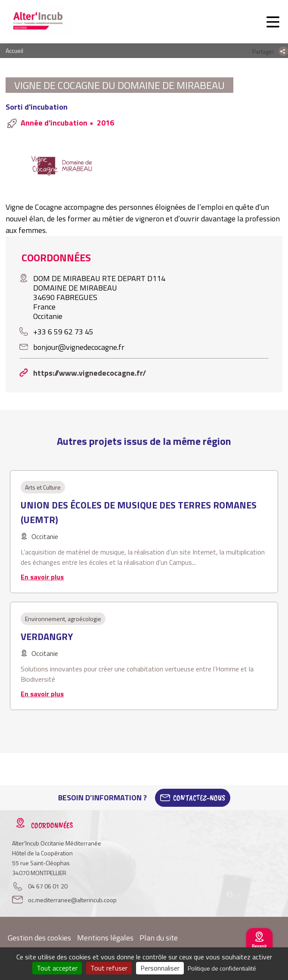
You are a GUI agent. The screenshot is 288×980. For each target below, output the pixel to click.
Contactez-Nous (199, 798)
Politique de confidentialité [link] (222, 968)
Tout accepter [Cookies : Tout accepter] (57, 968)
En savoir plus (42, 577)
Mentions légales (105, 938)
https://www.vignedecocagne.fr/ (90, 373)
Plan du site (159, 938)
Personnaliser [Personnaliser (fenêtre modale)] (160, 968)
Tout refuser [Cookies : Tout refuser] (109, 968)
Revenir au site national (259, 950)
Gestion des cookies (39, 938)
